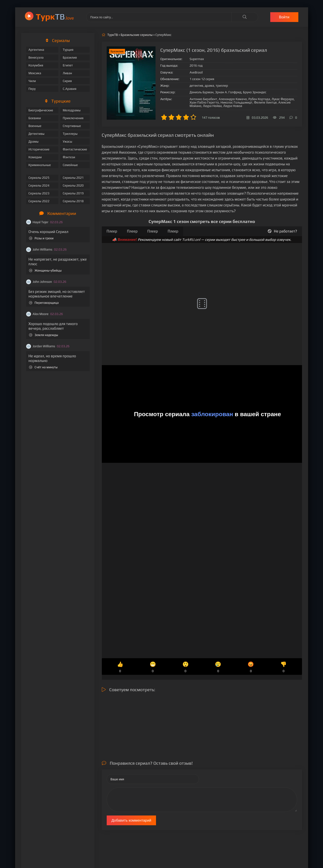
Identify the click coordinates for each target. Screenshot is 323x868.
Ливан (67, 73)
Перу (32, 89)
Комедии (35, 157)
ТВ (55, 16)
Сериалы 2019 (73, 193)
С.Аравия (70, 89)
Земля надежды (44, 335)
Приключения (73, 118)
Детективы (37, 134)
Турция (68, 50)
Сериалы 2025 (39, 178)
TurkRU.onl (191, 239)
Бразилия (70, 58)
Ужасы (68, 142)
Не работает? (282, 231)
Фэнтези (69, 157)
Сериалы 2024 (39, 185)
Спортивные (72, 126)
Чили (32, 81)
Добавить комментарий (131, 820)
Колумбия (36, 65)
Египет (68, 65)
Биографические (41, 110)
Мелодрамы (72, 110)
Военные (35, 126)
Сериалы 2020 (73, 185)
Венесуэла (36, 58)
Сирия (67, 81)
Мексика (35, 73)
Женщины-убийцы (45, 270)
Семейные (70, 165)
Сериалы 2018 (73, 201)
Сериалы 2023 (39, 193)
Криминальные (40, 165)
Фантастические (75, 149)
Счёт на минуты (43, 367)
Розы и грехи (41, 238)
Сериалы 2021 (73, 178)
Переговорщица (44, 303)
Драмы (34, 142)
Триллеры (70, 134)
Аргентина (36, 50)
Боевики (35, 118)
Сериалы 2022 (39, 201)
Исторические (39, 149)
